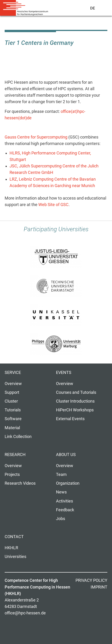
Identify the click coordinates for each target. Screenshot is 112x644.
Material (12, 428)
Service (13, 373)
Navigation (103, 9)
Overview (13, 384)
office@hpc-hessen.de (25, 613)
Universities (15, 557)
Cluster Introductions (75, 401)
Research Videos (20, 483)
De (93, 8)
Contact (14, 537)
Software (13, 419)
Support (12, 392)
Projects (12, 475)
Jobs (61, 519)
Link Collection (18, 437)
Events (64, 373)
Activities (64, 501)
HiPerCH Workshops (75, 410)
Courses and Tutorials (76, 392)
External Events (70, 419)
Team (61, 475)
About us (66, 455)
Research (15, 455)
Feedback (65, 510)
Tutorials (13, 410)
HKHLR (11, 548)
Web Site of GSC (53, 205)
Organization (68, 483)
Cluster (11, 401)
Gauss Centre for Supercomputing (36, 137)
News (61, 492)
